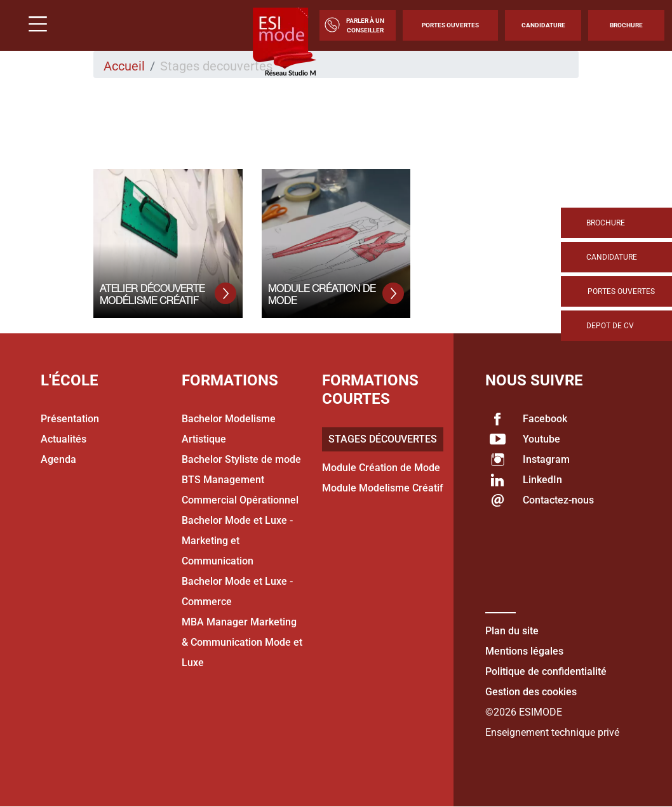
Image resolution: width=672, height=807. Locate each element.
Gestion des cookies (531, 692)
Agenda (58, 459)
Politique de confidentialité (546, 671)
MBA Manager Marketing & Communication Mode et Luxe (242, 642)
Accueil (124, 66)
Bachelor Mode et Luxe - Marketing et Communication (237, 541)
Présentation (70, 419)
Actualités (64, 439)
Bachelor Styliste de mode (241, 459)
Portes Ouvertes (450, 25)
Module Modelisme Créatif (383, 488)
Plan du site (512, 631)
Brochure (626, 25)
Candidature (543, 25)
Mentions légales (524, 651)
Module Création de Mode (381, 468)
